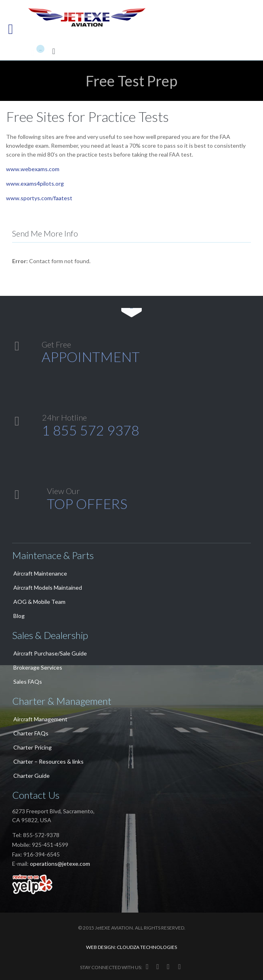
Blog (19, 616)
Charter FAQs (31, 733)
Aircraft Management (40, 719)
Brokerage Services (38, 667)
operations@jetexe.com (60, 864)
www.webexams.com (33, 169)
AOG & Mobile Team (39, 602)
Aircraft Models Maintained (48, 587)
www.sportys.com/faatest (39, 198)
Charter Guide (32, 776)
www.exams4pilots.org (35, 183)
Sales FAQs (28, 682)
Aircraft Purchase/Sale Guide (50, 653)
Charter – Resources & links (48, 761)
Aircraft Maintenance (40, 573)
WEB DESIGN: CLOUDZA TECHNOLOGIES (131, 947)
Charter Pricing (33, 747)
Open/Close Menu (15, 30)
